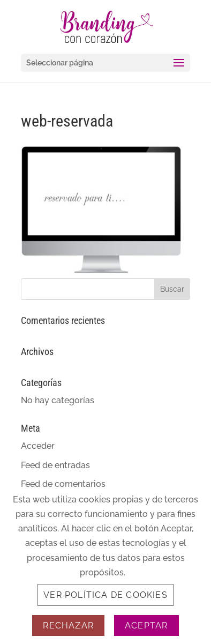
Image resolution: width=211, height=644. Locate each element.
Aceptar (146, 626)
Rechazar (68, 626)
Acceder (38, 446)
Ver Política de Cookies (105, 595)
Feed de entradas (55, 465)
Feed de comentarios (63, 484)
